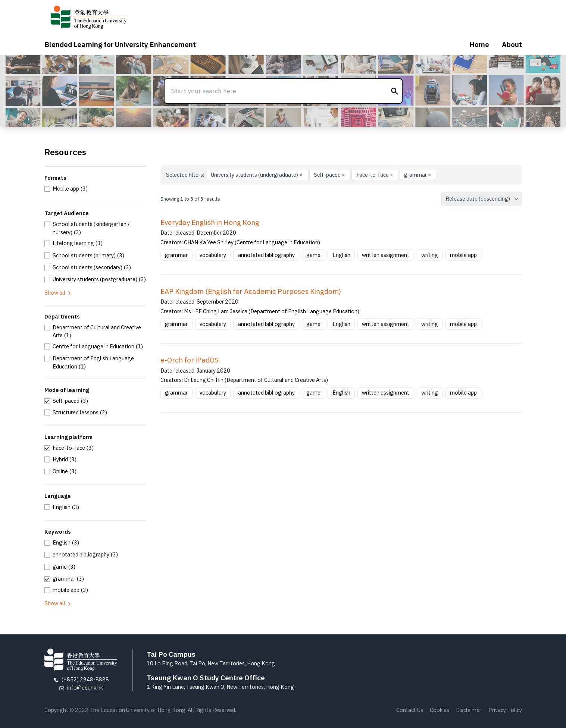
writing (430, 255)
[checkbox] (66, 189)
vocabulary (213, 255)
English (341, 255)
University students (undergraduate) (257, 175)
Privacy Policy (505, 710)
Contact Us (410, 710)
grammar (418, 175)
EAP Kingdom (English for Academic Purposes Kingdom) (251, 291)
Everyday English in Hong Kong (210, 222)
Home (479, 44)
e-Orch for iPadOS (190, 360)
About (512, 44)
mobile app (463, 255)
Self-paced (330, 175)
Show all (58, 293)
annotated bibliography (266, 255)
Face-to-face (375, 175)
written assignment (386, 255)
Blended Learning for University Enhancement (120, 44)
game (313, 255)
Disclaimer (469, 710)
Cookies (440, 710)
